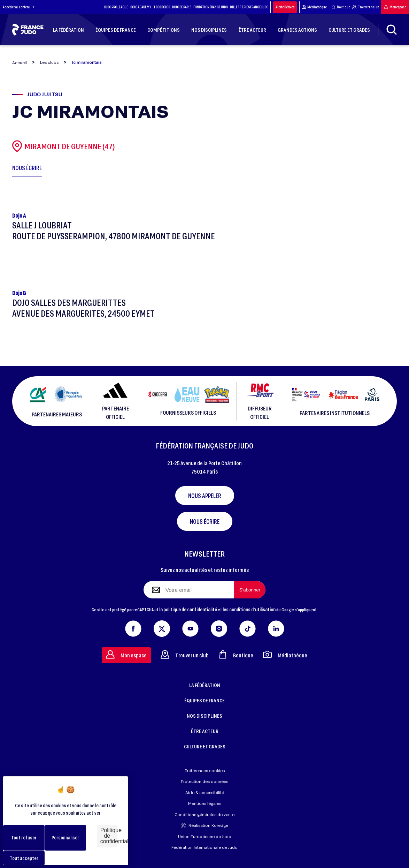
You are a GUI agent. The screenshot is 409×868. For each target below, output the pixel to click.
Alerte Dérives (285, 7)
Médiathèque (314, 7)
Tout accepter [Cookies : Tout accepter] (24, 858)
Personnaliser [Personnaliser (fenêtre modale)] (65, 837)
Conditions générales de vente (204, 814)
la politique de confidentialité (188, 609)
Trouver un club (366, 7)
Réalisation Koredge (204, 826)
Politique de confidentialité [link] (109, 836)
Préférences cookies (205, 771)
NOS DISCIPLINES (204, 716)
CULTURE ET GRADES (205, 746)
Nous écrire (205, 521)
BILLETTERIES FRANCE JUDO (249, 7)
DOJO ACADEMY (141, 7)
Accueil (20, 63)
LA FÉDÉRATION (205, 685)
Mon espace (395, 7)
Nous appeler (205, 496)
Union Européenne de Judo (205, 836)
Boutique (341, 7)
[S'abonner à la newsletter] (250, 590)
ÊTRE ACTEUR (205, 731)
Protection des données (204, 781)
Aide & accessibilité (205, 792)
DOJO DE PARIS (182, 7)
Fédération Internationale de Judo (204, 847)
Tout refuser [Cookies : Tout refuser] (24, 837)
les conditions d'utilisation (249, 609)
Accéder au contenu (19, 7)
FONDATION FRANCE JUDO (211, 7)
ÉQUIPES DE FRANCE (204, 700)
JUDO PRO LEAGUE (116, 7)
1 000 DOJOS (162, 7)
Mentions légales (205, 803)
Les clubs (49, 62)
